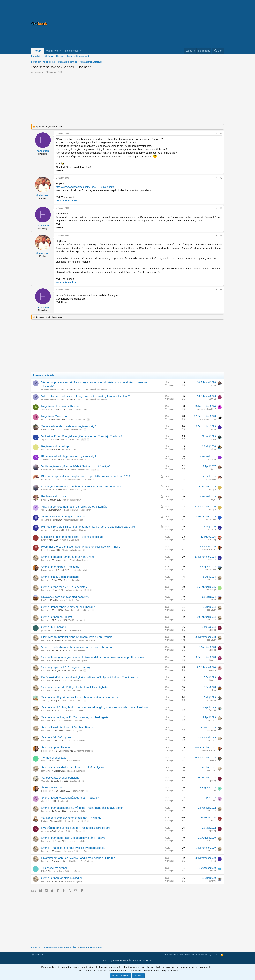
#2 (221, 178)
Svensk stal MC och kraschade (60, 577)
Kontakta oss (171, 955)
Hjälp (216, 955)
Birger (213, 469)
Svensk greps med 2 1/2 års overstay (64, 587)
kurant (213, 760)
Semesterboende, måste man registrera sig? (69, 426)
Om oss (60, 56)
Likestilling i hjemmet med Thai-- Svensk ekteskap (72, 537)
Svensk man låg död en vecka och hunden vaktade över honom (80, 697)
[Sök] (218, 51)
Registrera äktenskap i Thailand (61, 406)
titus (214, 790)
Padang (45, 821)
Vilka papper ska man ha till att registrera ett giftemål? (74, 507)
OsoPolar (45, 781)
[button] (60, 51)
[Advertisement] (183, 24)
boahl (44, 420)
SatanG (212, 710)
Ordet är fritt (75, 781)
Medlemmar (72, 51)
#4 (221, 236)
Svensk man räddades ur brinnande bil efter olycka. (73, 768)
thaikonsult (46, 480)
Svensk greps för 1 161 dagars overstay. (66, 667)
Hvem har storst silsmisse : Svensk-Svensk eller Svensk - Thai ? (81, 547)
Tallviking (45, 701)
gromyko (45, 630)
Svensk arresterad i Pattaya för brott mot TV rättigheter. (75, 687)
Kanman (212, 399)
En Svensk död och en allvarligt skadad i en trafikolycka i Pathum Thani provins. (90, 677)
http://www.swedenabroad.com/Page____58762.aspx (85, 187)
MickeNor (212, 560)
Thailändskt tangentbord (77, 56)
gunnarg (212, 670)
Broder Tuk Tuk (209, 550)
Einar (44, 540)
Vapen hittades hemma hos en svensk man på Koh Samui (77, 647)
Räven (213, 385)
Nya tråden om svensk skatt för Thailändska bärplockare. (76, 828)
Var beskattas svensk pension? (60, 778)
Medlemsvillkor (187, 955)
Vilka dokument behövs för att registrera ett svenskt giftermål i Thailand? (86, 396)
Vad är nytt (52, 51)
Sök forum (49, 56)
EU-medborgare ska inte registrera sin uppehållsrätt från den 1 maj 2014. (86, 476)
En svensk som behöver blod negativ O (65, 597)
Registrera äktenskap (54, 497)
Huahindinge (210, 590)
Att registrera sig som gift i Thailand (63, 517)
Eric (43, 871)
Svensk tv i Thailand (54, 627)
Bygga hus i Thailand (77, 530)
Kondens (45, 430)
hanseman (39, 72)
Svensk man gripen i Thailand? (60, 567)
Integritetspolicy (204, 955)
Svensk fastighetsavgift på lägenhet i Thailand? (70, 798)
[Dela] (217, 134)
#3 (221, 208)
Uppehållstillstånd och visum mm (97, 389)
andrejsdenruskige (208, 419)
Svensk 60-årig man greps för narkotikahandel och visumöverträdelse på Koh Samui (93, 657)
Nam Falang (210, 540)
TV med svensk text (53, 758)
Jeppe (44, 440)
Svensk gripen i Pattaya (56, 748)
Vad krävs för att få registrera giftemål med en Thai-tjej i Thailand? (82, 436)
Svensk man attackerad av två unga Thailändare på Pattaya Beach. (83, 808)
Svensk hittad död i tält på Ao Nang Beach (67, 727)
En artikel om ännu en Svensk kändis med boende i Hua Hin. (79, 858)
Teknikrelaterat (75, 630)
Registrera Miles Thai (54, 416)
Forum (38, 51)
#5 (221, 290)
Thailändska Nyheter (77, 490)
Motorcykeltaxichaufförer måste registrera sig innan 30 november (81, 487)
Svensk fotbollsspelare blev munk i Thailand (68, 607)
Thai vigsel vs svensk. (55, 868)
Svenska (37, 955)
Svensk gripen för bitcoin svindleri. (62, 878)
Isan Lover (46, 560)
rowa (214, 439)
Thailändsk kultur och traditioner (77, 510)
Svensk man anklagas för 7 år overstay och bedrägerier (75, 717)
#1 (221, 134)
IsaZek (44, 761)
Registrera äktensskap (55, 446)
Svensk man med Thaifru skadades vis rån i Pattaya (73, 838)
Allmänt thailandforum (79, 410)
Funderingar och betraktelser (78, 610)
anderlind (45, 410)
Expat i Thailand (69, 450)
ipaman (44, 450)
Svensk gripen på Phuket (57, 617)
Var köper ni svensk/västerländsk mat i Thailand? (71, 818)
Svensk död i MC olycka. (56, 737)
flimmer (213, 660)
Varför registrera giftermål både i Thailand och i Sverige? (76, 466)
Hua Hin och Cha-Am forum (81, 861)
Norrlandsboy (210, 570)
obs (43, 801)
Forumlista (36, 56)
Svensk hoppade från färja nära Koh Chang (68, 557)
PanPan (45, 600)
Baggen (212, 871)
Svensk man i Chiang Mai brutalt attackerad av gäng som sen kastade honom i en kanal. (96, 707)
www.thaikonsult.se (66, 201)
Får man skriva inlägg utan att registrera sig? (69, 456)
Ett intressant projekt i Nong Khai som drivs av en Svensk (76, 637)
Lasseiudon (211, 700)
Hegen (213, 429)
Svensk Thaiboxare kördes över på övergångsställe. (73, 848)
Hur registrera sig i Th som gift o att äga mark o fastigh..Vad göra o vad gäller (89, 527)
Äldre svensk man (52, 788)
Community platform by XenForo (127, 961)
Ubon (213, 449)
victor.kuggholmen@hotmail (53, 389)
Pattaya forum (78, 791)
